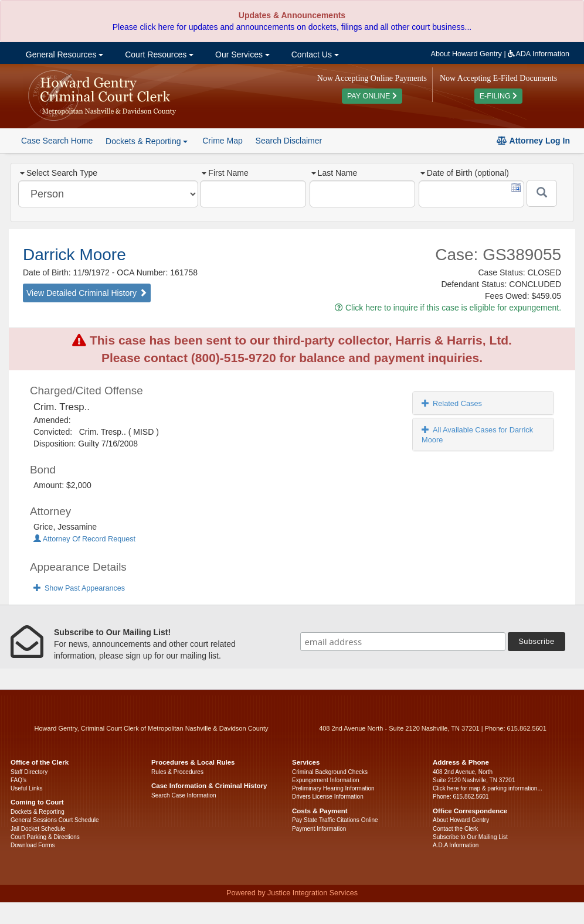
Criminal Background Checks (330, 772)
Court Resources (158, 54)
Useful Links (26, 788)
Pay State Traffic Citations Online (335, 820)
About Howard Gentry (466, 54)
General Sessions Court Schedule (55, 820)
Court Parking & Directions (45, 837)
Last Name (335, 173)
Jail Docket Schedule (38, 829)
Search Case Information (184, 795)
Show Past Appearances (79, 588)
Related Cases (452, 403)
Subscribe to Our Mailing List (470, 837)
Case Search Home (57, 141)
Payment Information (319, 829)
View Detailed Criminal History (87, 293)
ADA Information (539, 54)
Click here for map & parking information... (488, 788)
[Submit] (542, 193)
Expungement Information (326, 780)
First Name (225, 173)
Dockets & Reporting (38, 812)
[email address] (403, 642)
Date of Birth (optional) (465, 173)
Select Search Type (59, 173)
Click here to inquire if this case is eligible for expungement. (448, 308)
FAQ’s (18, 780)
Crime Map (222, 141)
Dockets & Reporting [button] (147, 141)
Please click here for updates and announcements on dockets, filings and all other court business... (292, 27)
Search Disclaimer (289, 141)
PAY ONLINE (372, 96)
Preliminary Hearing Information (333, 788)
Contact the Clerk (455, 829)
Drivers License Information (328, 797)
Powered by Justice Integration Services (292, 893)
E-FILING (499, 96)
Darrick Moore (74, 255)
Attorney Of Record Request (84, 539)
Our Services (241, 54)
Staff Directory (29, 772)
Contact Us (314, 54)
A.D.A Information (456, 845)
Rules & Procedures (177, 772)
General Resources (63, 54)
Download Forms (33, 845)
